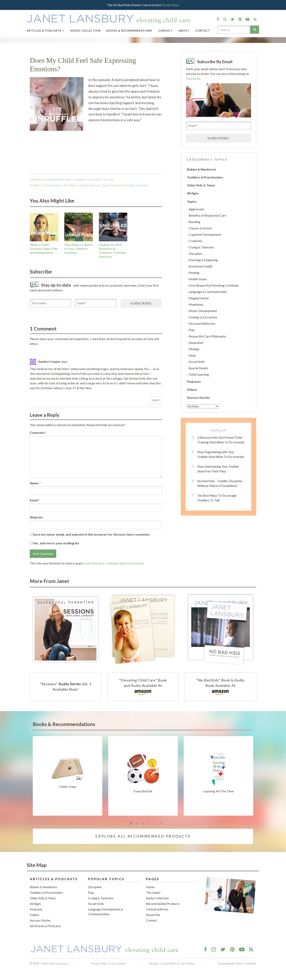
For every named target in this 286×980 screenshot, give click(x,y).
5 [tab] (155, 824)
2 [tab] (137, 824)
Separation (196, 343)
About (184, 31)
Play (192, 330)
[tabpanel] (68, 776)
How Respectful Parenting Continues (214, 285)
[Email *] (96, 303)
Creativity (196, 241)
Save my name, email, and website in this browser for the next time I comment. (92, 534)
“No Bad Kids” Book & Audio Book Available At (220, 687)
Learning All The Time (218, 791)
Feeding (194, 273)
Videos (192, 389)
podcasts (142, 185)
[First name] (50, 303)
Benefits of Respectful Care (207, 215)
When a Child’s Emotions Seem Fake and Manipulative (44, 249)
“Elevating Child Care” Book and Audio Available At (143, 687)
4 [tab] (149, 824)
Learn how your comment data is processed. (114, 563)
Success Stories (198, 397)
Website (36, 517)
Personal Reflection (202, 323)
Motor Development (203, 311)
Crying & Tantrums (88, 185)
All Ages (193, 193)
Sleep (192, 355)
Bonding (70, 185)
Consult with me (157, 909)
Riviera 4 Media (246, 964)
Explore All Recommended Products (143, 836)
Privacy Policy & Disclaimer (109, 964)
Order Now (171, 5)
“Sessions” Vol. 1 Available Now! (66, 687)
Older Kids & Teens (201, 185)
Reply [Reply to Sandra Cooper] (156, 400)
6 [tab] (161, 824)
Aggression (196, 209)
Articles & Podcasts (46, 31)
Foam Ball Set (143, 791)
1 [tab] (131, 824)
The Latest (153, 892)
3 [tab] (143, 824)
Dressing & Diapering (203, 260)
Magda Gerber (199, 298)
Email (35, 500)
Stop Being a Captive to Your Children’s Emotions (79, 249)
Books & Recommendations (129, 31)
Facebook (193, 78)
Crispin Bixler (168, 964)
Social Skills (197, 362)
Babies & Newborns (201, 169)
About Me (153, 915)
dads (106, 185)
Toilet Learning (199, 374)
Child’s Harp (68, 787)
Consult (165, 31)
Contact (203, 31)
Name (35, 483)
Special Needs (198, 368)
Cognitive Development (205, 234)
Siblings (194, 349)
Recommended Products (163, 904)
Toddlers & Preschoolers (46, 185)
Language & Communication (208, 292)
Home (150, 887)
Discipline (195, 253)
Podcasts (194, 381)
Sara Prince (188, 964)
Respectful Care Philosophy (207, 336)
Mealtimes (196, 304)
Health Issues (198, 279)
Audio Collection (85, 31)
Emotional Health (122, 185)
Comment (38, 433)
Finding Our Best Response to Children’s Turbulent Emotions (113, 251)
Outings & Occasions (203, 317)
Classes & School (200, 228)
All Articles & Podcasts (45, 926)
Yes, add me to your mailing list (55, 543)
